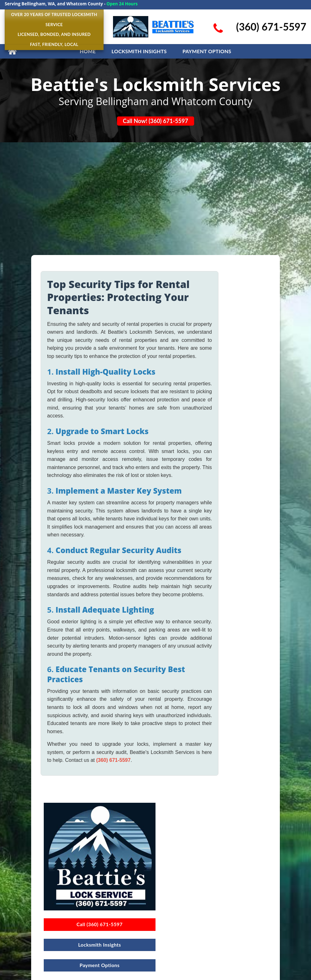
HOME (88, 51)
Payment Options (207, 51)
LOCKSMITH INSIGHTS (139, 51)
